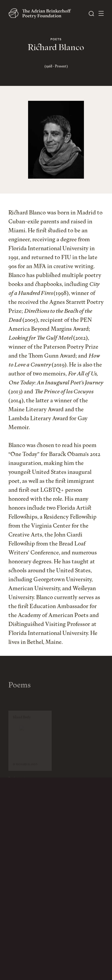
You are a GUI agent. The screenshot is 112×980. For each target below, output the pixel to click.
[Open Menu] (101, 13)
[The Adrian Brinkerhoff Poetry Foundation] (41, 13)
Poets (56, 40)
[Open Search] (91, 14)
